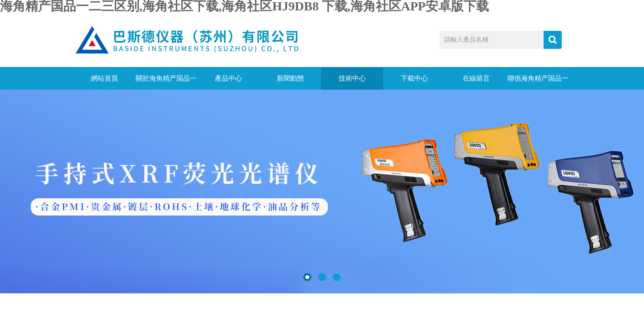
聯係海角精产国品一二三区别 (538, 82)
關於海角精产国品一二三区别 (166, 82)
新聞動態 (290, 78)
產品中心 (228, 78)
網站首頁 (104, 78)
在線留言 (476, 78)
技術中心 (352, 78)
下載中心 (414, 78)
